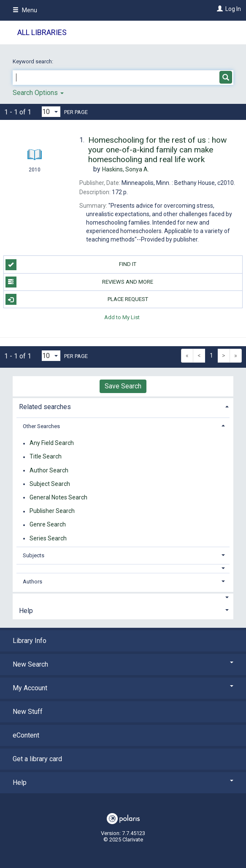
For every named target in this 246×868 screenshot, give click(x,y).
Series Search (48, 538)
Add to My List (122, 317)
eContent (26, 735)
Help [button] (26, 611)
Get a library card (37, 759)
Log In (233, 9)
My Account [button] (123, 688)
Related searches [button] (45, 407)
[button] (123, 568)
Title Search (46, 457)
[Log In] (219, 9)
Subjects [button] (34, 555)
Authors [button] (32, 582)
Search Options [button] (38, 93)
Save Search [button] (123, 386)
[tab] (123, 406)
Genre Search (48, 525)
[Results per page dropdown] (51, 112)
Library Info (30, 641)
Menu (25, 10)
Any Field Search (52, 443)
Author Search (49, 470)
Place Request (77, 299)
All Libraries (42, 32)
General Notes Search (58, 497)
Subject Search (50, 484)
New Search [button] (123, 664)
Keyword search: (34, 61)
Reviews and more (80, 282)
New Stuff (28, 712)
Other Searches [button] (41, 426)
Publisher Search (52, 511)
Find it (71, 265)
